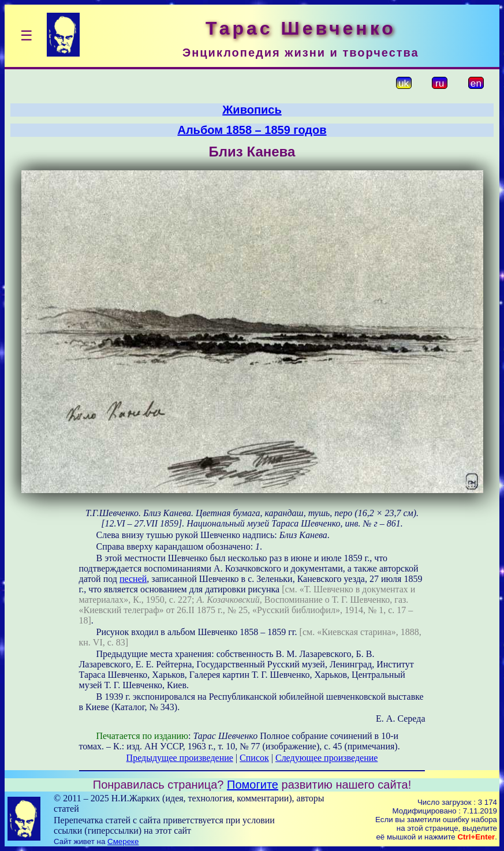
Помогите (253, 785)
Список (254, 758)
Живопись (252, 110)
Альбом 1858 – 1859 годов (252, 130)
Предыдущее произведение (180, 758)
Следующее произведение (326, 758)
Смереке (123, 841)
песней (133, 579)
